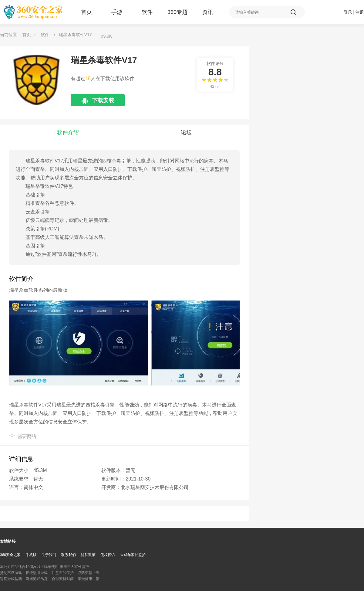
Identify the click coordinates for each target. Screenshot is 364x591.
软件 (147, 12)
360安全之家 (10, 555)
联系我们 (69, 555)
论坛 (186, 132)
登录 (348, 12)
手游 (117, 12)
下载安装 (103, 102)
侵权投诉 (108, 555)
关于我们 (49, 555)
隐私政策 (88, 555)
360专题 (177, 12)
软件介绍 (68, 132)
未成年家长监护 (133, 555)
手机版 (31, 555)
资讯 (208, 12)
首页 (86, 12)
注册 (360, 12)
